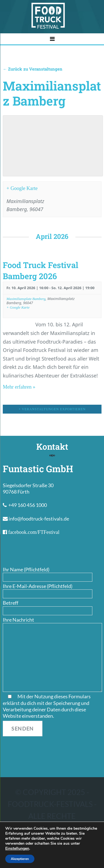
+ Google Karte (22, 188)
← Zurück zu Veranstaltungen (33, 69)
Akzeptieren (20, 859)
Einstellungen (17, 849)
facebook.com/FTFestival (33, 532)
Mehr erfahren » (19, 387)
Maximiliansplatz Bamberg (26, 299)
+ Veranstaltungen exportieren (52, 409)
